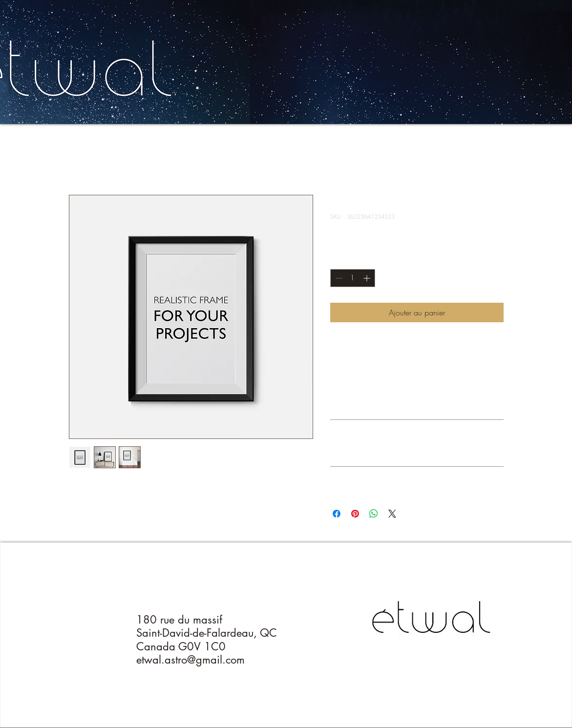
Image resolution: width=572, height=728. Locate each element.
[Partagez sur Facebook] (337, 514)
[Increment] (368, 278)
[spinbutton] (353, 278)
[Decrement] (338, 278)
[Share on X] (392, 514)
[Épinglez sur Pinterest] (355, 514)
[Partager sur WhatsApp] (374, 514)
